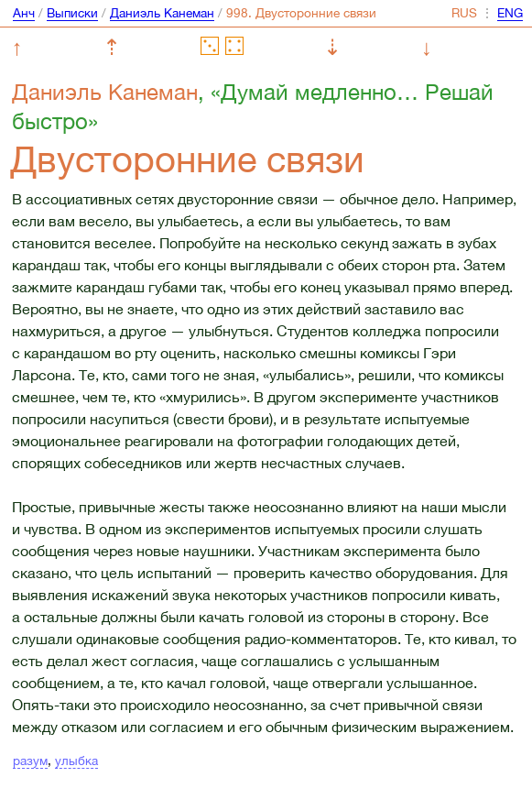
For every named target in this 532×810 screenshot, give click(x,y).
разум (30, 761)
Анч (24, 13)
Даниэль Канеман (162, 13)
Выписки (72, 13)
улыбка (76, 761)
